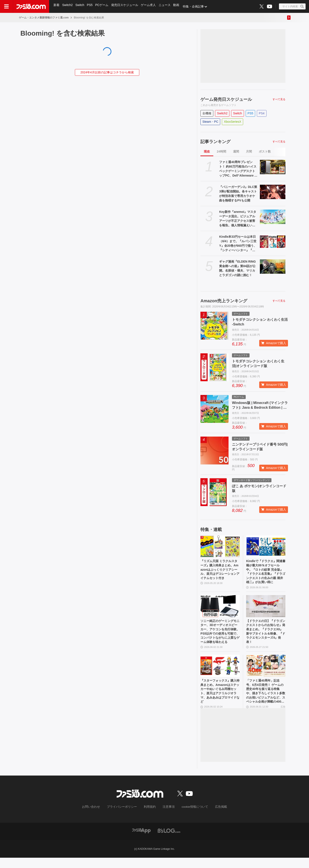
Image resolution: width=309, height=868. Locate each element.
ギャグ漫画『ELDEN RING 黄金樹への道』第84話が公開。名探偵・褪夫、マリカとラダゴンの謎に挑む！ (237, 268)
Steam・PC (210, 122)
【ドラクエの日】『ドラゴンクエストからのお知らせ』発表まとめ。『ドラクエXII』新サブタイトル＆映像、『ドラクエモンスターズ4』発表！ (265, 637)
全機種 (207, 113)
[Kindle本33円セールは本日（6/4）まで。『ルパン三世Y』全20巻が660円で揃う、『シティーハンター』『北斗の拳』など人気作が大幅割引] (273, 242)
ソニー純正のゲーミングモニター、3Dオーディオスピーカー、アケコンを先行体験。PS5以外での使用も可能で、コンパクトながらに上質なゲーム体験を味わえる (220, 637)
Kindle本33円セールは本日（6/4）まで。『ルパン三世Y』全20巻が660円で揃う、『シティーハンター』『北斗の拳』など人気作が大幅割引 (238, 244)
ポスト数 (265, 151)
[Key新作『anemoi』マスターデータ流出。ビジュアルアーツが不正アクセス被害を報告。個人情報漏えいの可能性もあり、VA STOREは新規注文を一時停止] (273, 217)
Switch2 (68, 6)
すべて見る (279, 99)
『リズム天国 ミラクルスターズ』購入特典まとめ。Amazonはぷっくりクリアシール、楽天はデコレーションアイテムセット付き (220, 573)
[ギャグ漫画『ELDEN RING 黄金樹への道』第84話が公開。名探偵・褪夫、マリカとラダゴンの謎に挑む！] (273, 267)
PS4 (262, 113)
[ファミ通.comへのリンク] (31, 6)
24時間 (221, 151)
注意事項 (167, 817)
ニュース (167, 6)
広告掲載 (214, 817)
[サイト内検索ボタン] (292, 6)
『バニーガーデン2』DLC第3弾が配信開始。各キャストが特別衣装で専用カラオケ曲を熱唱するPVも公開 (238, 194)
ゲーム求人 (150, 6)
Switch (81, 6)
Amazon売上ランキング (224, 301)
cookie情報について (191, 817)
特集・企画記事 (196, 6)
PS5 (91, 6)
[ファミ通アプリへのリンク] (141, 841)
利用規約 (150, 817)
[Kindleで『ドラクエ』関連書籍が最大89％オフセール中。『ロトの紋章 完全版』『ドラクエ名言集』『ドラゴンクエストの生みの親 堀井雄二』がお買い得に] (266, 547)
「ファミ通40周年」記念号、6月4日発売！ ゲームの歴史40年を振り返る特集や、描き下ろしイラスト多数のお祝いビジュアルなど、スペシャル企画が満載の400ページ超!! (266, 700)
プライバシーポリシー (125, 817)
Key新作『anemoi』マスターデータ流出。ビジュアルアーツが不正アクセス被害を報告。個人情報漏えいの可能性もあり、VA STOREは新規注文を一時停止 (239, 219)
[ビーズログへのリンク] (169, 841)
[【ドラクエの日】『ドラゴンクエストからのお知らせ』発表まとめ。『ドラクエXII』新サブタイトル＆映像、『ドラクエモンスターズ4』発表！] (266, 610)
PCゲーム (103, 6)
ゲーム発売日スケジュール (226, 99)
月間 (249, 151)
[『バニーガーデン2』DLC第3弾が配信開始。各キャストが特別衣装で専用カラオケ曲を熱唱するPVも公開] (273, 192)
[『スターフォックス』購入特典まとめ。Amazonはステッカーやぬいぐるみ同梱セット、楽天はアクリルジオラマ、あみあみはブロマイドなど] (220, 673)
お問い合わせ (98, 817)
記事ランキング (215, 142)
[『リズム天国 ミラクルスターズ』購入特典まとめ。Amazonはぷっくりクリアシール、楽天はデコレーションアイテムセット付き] (220, 547)
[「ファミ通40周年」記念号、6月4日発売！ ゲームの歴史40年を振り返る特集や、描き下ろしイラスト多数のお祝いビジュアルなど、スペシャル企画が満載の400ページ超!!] (266, 673)
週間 (236, 151)
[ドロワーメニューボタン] (6, 6)
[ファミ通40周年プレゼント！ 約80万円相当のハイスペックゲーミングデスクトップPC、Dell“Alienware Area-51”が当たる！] (273, 167)
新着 (57, 6)
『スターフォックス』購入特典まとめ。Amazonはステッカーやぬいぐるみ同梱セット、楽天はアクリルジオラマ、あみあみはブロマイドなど (219, 700)
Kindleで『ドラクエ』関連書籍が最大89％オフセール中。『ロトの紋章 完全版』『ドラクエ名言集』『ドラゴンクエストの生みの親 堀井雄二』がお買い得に (265, 574)
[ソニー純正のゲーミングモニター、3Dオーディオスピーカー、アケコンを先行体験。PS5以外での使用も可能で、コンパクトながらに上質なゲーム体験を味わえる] (220, 610)
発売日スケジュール (126, 6)
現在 (207, 151)
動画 (179, 6)
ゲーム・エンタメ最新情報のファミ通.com (44, 18)
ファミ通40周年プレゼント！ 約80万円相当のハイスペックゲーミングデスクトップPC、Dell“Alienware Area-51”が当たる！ (238, 169)
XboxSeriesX (233, 122)
